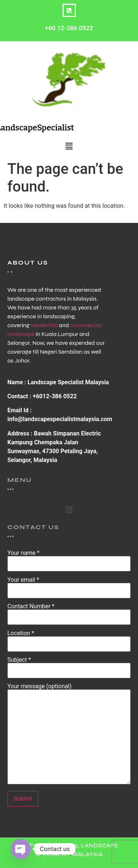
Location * (69, 639)
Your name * (69, 559)
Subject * (69, 665)
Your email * (69, 585)
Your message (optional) (69, 734)
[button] (69, 146)
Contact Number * (69, 612)
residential (44, 325)
